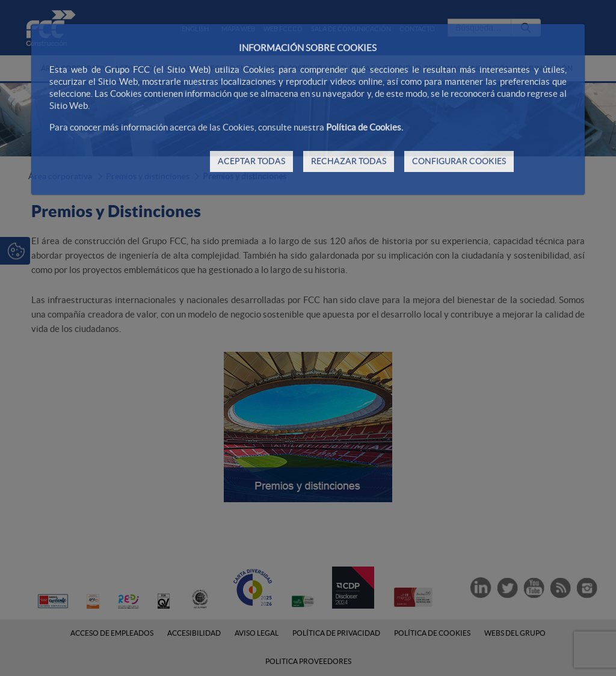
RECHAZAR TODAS (349, 161)
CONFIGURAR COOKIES (459, 161)
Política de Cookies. (365, 127)
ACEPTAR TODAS (251, 161)
